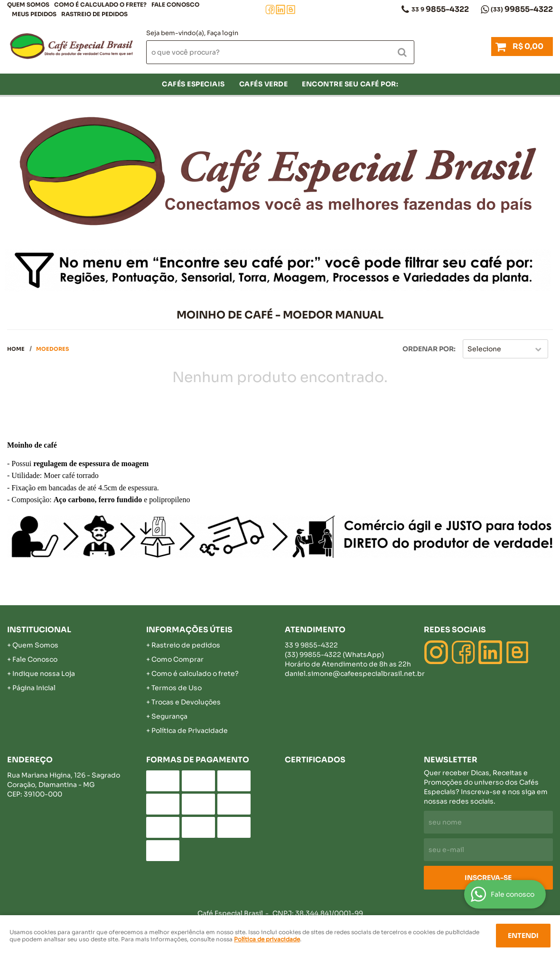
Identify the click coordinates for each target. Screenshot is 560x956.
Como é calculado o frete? (195, 674)
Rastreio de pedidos (94, 14)
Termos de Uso (177, 688)
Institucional (39, 630)
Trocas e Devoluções (186, 702)
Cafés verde (264, 84)
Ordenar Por (428, 349)
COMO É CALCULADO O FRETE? (100, 5)
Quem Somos (28, 5)
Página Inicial (34, 688)
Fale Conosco (175, 5)
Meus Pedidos (34, 14)
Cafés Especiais (193, 84)
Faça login (223, 33)
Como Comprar (177, 659)
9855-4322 (440, 9)
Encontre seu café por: (350, 84)
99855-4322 (522, 9)
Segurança (169, 716)
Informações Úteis (189, 630)
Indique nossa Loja (44, 674)
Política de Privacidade (190, 731)
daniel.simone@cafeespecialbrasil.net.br (355, 674)
